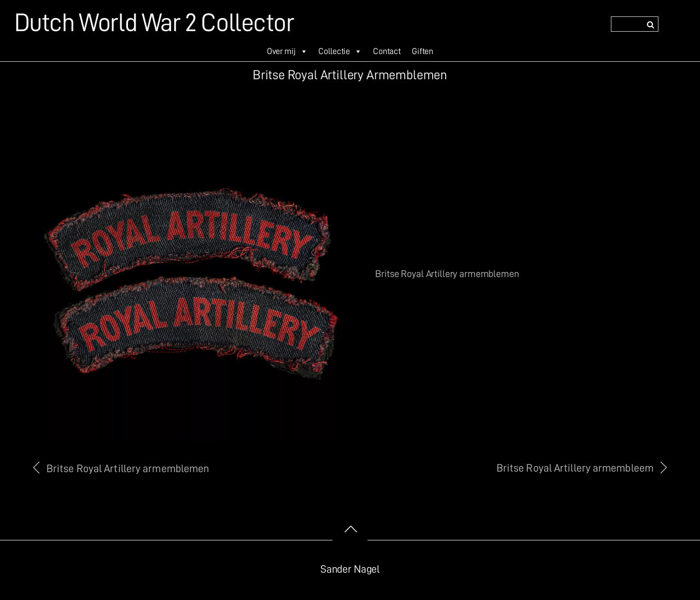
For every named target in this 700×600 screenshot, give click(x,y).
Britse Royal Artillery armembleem (575, 468)
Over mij (287, 52)
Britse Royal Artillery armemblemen (128, 469)
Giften (422, 51)
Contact (387, 51)
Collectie (340, 52)
